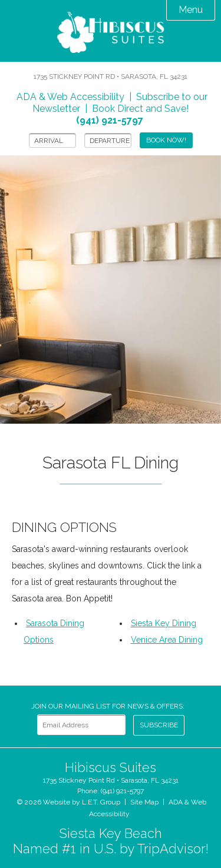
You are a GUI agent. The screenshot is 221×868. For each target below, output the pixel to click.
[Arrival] (52, 140)
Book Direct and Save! (133, 114)
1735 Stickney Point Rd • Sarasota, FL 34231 (111, 77)
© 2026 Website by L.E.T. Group (69, 802)
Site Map (144, 802)
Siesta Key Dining (164, 623)
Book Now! (166, 140)
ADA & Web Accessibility (70, 97)
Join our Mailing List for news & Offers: (108, 706)
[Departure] (108, 140)
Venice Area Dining (167, 640)
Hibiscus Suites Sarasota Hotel (111, 34)
